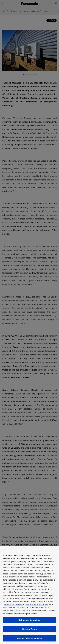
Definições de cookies (29, 620)
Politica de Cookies (13, 604)
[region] (29, 595)
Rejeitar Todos (29, 629)
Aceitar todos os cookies (29, 638)
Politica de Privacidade (37, 604)
